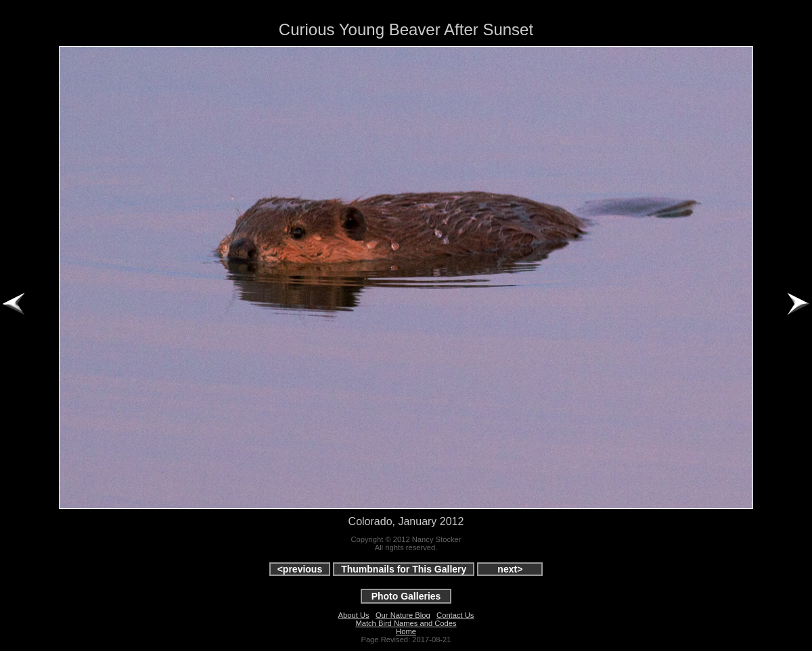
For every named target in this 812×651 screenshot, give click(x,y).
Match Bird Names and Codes (406, 623)
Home (406, 631)
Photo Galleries (406, 596)
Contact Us (455, 615)
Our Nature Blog (403, 615)
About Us (354, 615)
